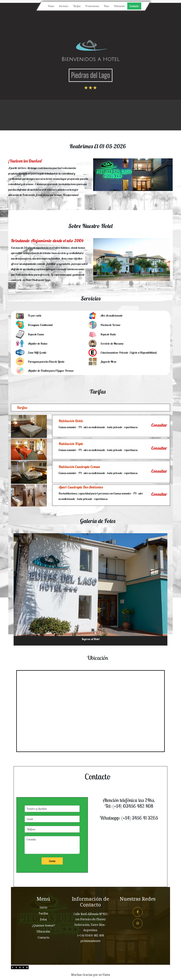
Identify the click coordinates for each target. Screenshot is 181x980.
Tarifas (77, 6)
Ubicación (119, 6)
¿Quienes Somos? (43, 925)
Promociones (92, 6)
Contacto (134, 6)
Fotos (106, 6)
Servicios (64, 6)
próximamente (90, 941)
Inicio (52, 6)
